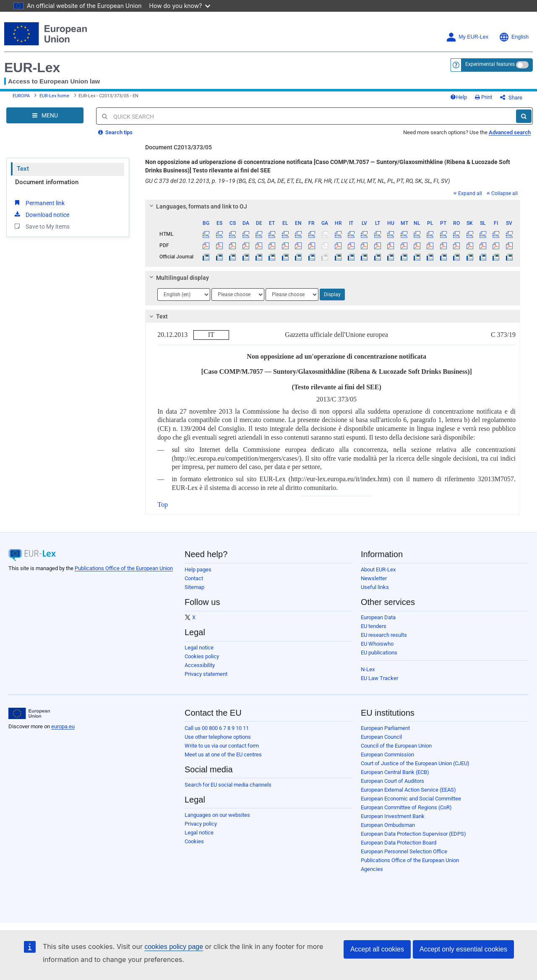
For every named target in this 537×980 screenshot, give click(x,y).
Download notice (41, 214)
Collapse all (502, 193)
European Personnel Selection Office (404, 851)
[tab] (333, 206)
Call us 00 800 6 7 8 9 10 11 (217, 728)
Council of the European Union (396, 746)
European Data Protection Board (399, 843)
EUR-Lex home (54, 96)
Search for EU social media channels (228, 785)
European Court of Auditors (392, 781)
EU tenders (374, 626)
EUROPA (21, 96)
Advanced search (510, 132)
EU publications (379, 653)
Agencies (372, 869)
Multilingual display (178, 278)
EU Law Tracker (379, 678)
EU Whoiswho (377, 644)
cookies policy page (174, 947)
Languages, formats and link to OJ (197, 206)
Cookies (194, 841)
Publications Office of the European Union (124, 568)
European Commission (387, 755)
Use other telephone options (218, 737)
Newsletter (374, 578)
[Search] (524, 116)
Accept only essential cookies (463, 949)
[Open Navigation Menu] (45, 115)
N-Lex (368, 669)
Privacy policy (201, 824)
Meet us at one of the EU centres (223, 755)
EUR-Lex (32, 68)
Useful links (375, 587)
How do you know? (180, 6)
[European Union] (29, 714)
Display (332, 295)
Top (163, 504)
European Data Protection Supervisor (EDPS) (413, 834)
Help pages (198, 569)
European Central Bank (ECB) (395, 772)
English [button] (514, 37)
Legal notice (199, 648)
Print (484, 97)
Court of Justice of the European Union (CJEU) (415, 763)
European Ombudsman (388, 825)
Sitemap (194, 587)
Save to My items (41, 226)
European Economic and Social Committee (411, 799)
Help (459, 97)
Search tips (115, 132)
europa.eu (63, 726)
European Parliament (385, 728)
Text (23, 169)
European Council (381, 737)
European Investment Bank (393, 816)
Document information (47, 182)
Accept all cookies (377, 949)
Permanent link (39, 203)
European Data (378, 617)
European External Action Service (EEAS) (408, 790)
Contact (194, 578)
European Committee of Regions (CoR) (406, 807)
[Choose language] (184, 295)
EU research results (384, 635)
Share (511, 98)
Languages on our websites (217, 815)
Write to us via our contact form (222, 746)
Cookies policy (202, 656)
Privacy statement (206, 674)
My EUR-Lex (467, 37)
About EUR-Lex (378, 569)
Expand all (468, 193)
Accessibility (200, 665)
